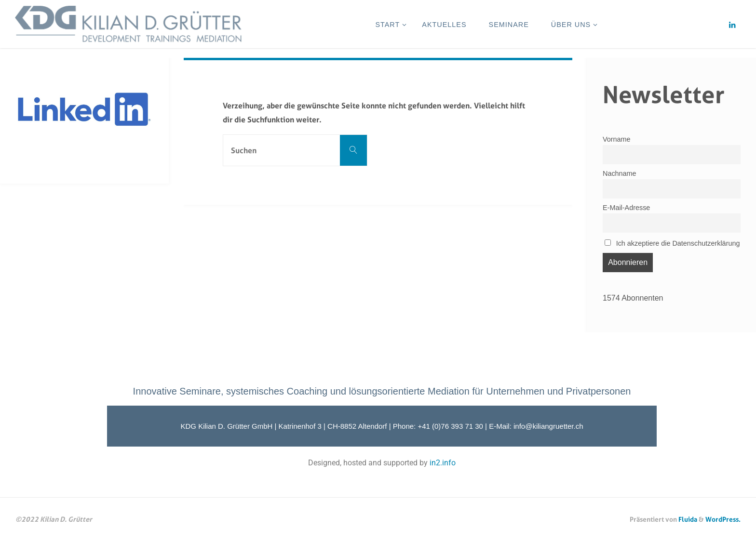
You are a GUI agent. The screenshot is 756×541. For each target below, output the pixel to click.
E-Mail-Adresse (626, 208)
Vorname (617, 139)
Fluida (687, 519)
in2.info (443, 463)
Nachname (620, 173)
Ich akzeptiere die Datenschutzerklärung (672, 243)
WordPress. (723, 519)
